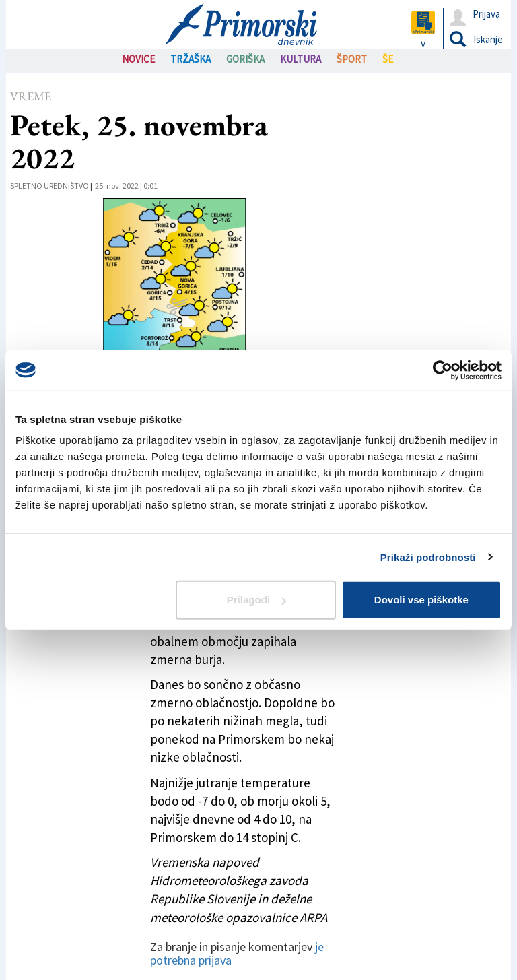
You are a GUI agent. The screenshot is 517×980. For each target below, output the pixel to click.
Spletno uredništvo (49, 186)
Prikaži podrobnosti (428, 557)
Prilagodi (256, 600)
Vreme (31, 96)
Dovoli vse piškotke (421, 600)
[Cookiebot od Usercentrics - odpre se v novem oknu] (443, 370)
